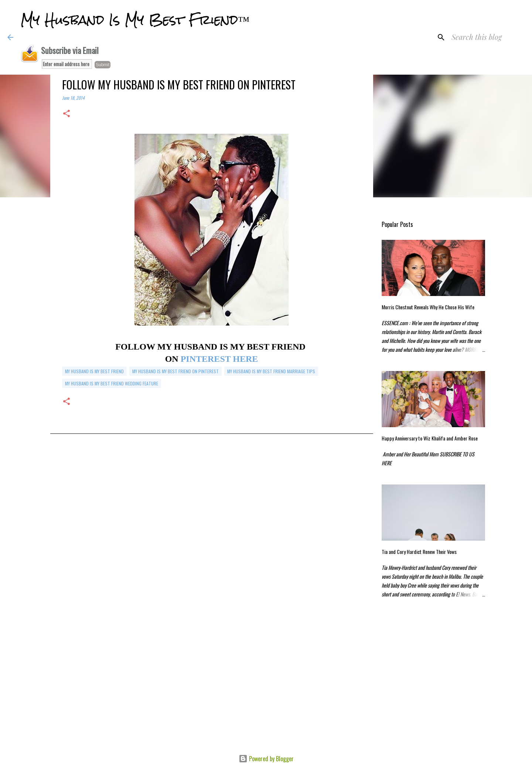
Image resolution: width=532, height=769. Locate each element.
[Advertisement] (212, 520)
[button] (66, 114)
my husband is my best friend (94, 371)
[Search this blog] (487, 37)
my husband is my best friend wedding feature (112, 383)
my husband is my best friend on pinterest (175, 371)
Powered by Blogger (266, 759)
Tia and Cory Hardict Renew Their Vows (419, 552)
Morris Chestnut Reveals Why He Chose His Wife (428, 307)
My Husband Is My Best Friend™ (135, 20)
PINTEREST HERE (218, 359)
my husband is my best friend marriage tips (271, 371)
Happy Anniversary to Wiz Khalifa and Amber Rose (430, 438)
